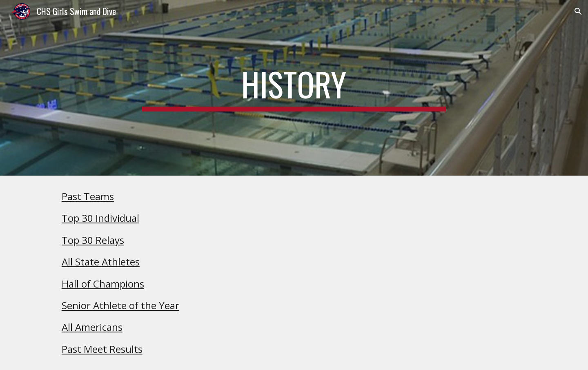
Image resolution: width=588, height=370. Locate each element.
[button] (578, 11)
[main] (294, 88)
